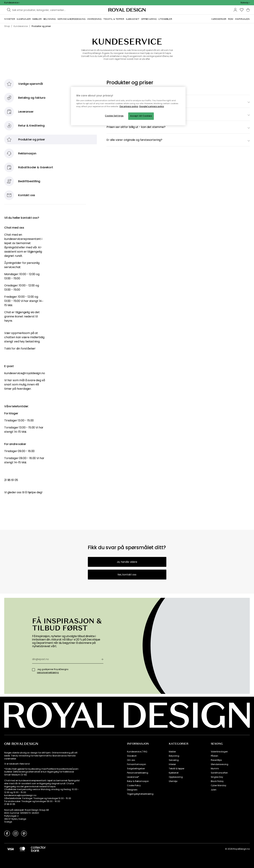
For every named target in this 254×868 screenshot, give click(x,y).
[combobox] (245, 3)
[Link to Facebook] (7, 833)
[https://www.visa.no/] (10, 849)
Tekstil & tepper (176, 769)
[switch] (178, 127)
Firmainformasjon (136, 764)
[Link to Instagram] (16, 833)
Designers (132, 790)
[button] (245, 3)
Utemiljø (173, 781)
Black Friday (217, 781)
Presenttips (216, 760)
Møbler (172, 752)
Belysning (174, 756)
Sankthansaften (219, 773)
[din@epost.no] (65, 659)
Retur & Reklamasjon (138, 781)
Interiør (172, 764)
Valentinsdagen (219, 752)
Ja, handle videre (127, 562)
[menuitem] (10, 19)
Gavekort (132, 756)
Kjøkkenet (174, 773)
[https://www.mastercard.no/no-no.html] (22, 849)
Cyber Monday (219, 786)
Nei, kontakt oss (127, 575)
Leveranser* (133, 777)
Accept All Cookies (141, 116)
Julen (214, 790)
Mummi (215, 769)
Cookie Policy (134, 786)
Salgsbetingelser (136, 769)
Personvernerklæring (138, 773)
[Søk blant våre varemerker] (40, 10)
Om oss (131, 760)
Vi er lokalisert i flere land (17, 764)
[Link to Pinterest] (24, 833)
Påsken (214, 756)
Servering (174, 760)
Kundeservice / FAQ (137, 752)
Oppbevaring (176, 777)
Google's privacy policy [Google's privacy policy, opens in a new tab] (152, 106)
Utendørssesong (220, 764)
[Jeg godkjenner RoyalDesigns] (34, 670)
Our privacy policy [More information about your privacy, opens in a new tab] (129, 106)
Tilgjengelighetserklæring (140, 794)
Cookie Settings (114, 116)
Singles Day (217, 777)
